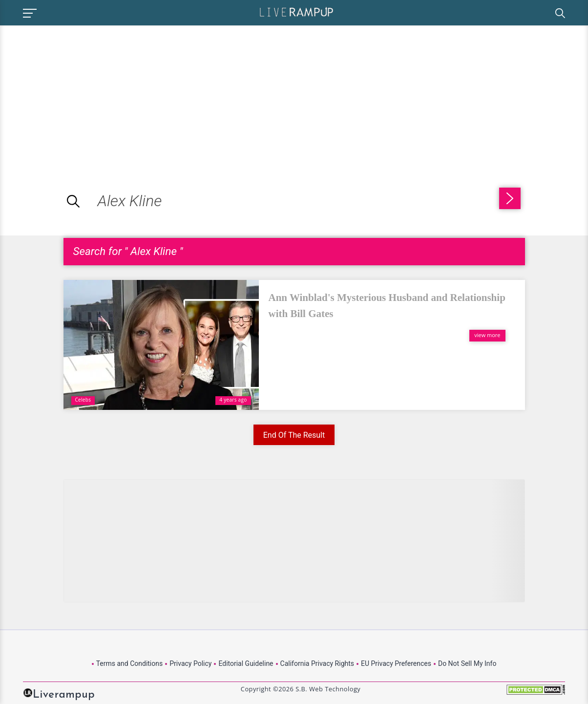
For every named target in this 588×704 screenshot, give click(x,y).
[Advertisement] (82, 94)
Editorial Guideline (246, 663)
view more (487, 335)
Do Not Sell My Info (467, 663)
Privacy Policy (190, 663)
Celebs (83, 400)
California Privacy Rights (317, 663)
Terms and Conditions (130, 663)
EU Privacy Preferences (396, 663)
